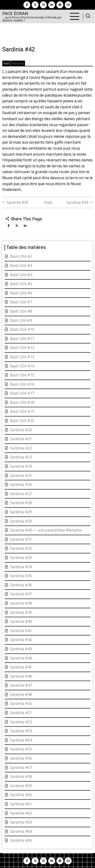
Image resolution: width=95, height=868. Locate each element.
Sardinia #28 (21, 503)
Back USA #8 (21, 311)
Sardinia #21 (21, 439)
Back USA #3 (21, 266)
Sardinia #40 (21, 621)
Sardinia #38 (21, 603)
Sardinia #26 (21, 484)
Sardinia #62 (21, 813)
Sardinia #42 (21, 640)
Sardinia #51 (21, 713)
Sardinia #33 (21, 558)
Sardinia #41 (15, 202)
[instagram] (43, 5)
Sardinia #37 (21, 594)
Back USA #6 (21, 293)
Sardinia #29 (21, 512)
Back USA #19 (22, 411)
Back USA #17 (22, 393)
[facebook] (27, 5)
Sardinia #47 (21, 685)
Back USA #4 (21, 275)
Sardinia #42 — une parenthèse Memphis (46, 530)
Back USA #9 (21, 320)
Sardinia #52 (21, 722)
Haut (48, 202)
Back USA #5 (21, 284)
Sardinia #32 (21, 548)
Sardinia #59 (21, 786)
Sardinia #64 (21, 831)
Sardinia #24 (21, 466)
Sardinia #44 (21, 658)
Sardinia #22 (21, 448)
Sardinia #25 (21, 475)
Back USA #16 (22, 384)
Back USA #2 (21, 256)
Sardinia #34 (21, 567)
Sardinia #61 (21, 804)
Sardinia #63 (21, 822)
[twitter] (35, 5)
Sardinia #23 (21, 457)
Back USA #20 (22, 421)
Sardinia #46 (21, 676)
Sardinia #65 (21, 840)
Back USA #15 (22, 375)
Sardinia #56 (21, 758)
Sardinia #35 (21, 576)
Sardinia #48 (21, 694)
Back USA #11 (22, 339)
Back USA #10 (22, 329)
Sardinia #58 (21, 776)
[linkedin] (52, 5)
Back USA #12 (22, 348)
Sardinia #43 (80, 202)
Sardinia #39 (21, 612)
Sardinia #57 (21, 768)
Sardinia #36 (21, 585)
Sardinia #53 (21, 731)
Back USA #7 (21, 302)
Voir (6, 63)
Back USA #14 (22, 366)
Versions (18, 63)
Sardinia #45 (21, 667)
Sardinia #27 (21, 494)
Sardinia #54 (21, 740)
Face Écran (15, 13)
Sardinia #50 (21, 703)
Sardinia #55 (21, 749)
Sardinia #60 (21, 795)
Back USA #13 (22, 357)
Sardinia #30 (21, 521)
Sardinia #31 (21, 539)
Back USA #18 (22, 402)
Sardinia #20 (21, 430)
